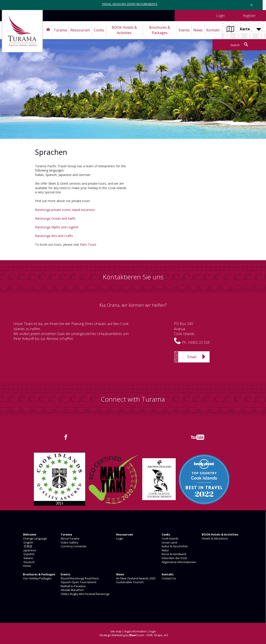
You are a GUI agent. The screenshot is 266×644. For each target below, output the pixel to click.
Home (27, 566)
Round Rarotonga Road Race (79, 578)
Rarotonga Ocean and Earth (55, 218)
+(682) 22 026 (199, 342)
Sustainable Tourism (130, 582)
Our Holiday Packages (37, 578)
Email (192, 357)
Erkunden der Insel (174, 558)
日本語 (27, 546)
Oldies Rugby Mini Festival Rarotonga (85, 594)
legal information (136, 631)
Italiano (28, 558)
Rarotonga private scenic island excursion (65, 210)
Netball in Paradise (73, 586)
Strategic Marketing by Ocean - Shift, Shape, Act (134, 635)
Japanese (29, 550)
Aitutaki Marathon (72, 590)
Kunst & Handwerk (174, 554)
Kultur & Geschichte (174, 546)
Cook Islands (170, 539)
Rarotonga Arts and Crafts (54, 236)
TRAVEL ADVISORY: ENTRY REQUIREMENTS (130, 4)
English (28, 543)
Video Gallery (69, 543)
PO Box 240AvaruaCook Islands (184, 329)
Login (119, 539)
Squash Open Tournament (78, 582)
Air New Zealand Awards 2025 (136, 578)
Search (235, 45)
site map (116, 631)
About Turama (70, 539)
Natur (165, 550)
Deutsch (29, 562)
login (153, 631)
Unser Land (169, 543)
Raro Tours (88, 244)
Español (28, 554)
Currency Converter (73, 546)
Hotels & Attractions (215, 539)
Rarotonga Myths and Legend (57, 227)
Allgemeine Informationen (179, 562)
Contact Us (168, 578)
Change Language (35, 539)
